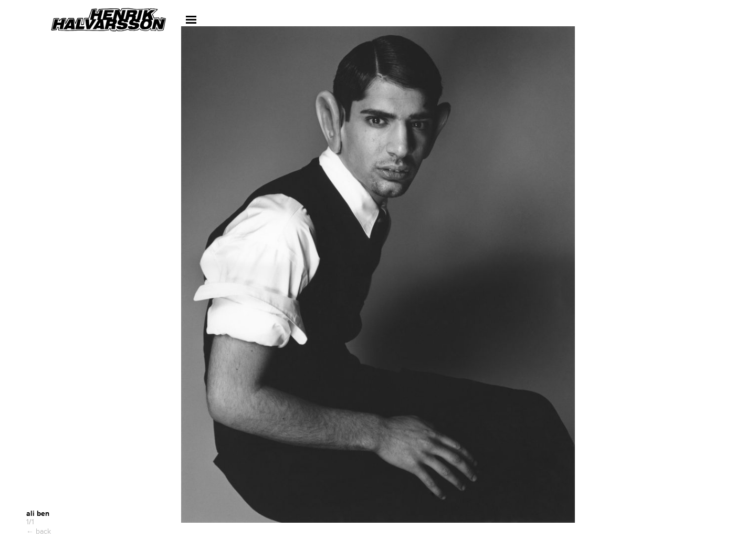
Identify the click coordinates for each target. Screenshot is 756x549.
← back (39, 531)
